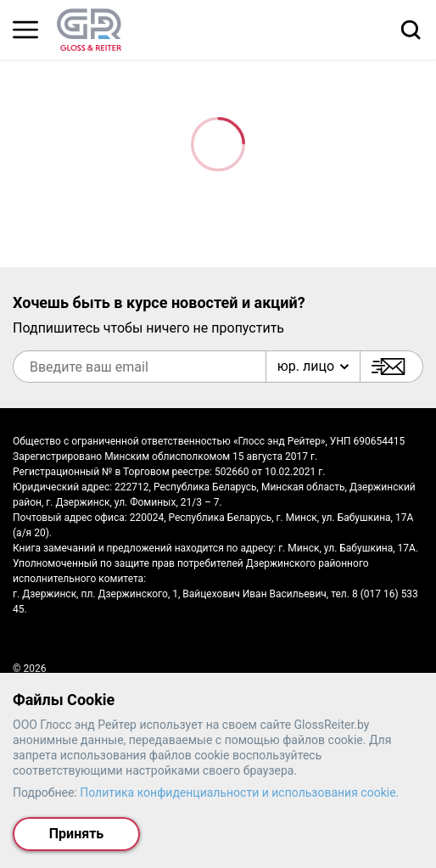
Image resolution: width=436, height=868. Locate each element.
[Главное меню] (25, 30)
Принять (76, 834)
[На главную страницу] (89, 30)
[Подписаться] (391, 367)
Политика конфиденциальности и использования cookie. (239, 792)
